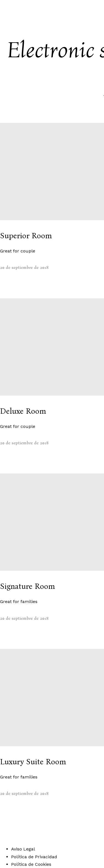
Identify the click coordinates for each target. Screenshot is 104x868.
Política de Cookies (31, 864)
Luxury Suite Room (33, 762)
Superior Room (26, 236)
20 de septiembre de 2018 (24, 267)
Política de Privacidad (34, 857)
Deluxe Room (23, 411)
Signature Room (27, 586)
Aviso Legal (23, 849)
